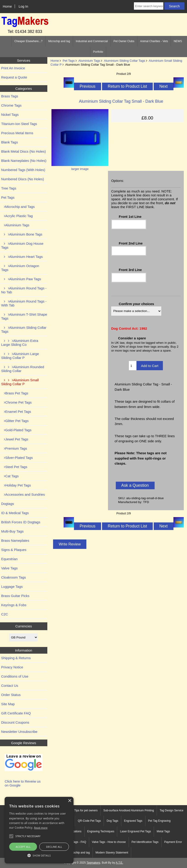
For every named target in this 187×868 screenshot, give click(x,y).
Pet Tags (69, 61)
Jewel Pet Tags (15, 439)
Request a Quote (14, 77)
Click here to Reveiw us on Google (23, 783)
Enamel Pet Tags (16, 412)
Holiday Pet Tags (16, 485)
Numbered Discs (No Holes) (23, 179)
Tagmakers (93, 863)
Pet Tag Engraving (159, 821)
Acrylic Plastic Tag (17, 216)
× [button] (69, 801)
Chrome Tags (11, 105)
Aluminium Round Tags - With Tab (24, 303)
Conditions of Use (15, 676)
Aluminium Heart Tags (22, 257)
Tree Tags (9, 188)
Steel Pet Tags (14, 467)
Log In (23, 6)
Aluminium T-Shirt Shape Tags (24, 316)
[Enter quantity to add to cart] (133, 366)
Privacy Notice (12, 667)
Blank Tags (10, 142)
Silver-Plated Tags (17, 458)
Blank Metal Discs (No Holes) (23, 151)
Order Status (11, 695)
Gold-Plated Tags (16, 430)
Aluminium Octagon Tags (20, 268)
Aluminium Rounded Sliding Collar (23, 369)
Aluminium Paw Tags (21, 279)
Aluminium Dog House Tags (22, 245)
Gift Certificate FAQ (16, 713)
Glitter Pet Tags (15, 421)
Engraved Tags (133, 821)
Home (7, 6)
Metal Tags (163, 831)
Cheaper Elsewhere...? (28, 41)
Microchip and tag (59, 41)
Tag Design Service (171, 810)
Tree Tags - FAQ (76, 842)
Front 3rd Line (130, 270)
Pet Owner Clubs (124, 41)
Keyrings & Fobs (14, 605)
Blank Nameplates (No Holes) (24, 161)
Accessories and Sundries (23, 494)
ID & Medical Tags (15, 513)
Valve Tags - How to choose (109, 842)
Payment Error (173, 842)
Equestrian (9, 559)
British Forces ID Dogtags (21, 522)
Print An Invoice (13, 68)
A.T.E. (120, 863)
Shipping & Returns (16, 658)
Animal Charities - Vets (154, 41)
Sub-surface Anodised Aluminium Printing (129, 810)
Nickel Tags (10, 115)
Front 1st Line (130, 217)
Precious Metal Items (17, 133)
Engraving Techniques (101, 831)
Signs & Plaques (14, 550)
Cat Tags (10, 476)
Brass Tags (10, 96)
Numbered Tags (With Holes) (23, 170)
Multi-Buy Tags (12, 531)
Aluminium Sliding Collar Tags (125, 61)
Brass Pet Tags (15, 393)
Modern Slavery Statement (112, 853)
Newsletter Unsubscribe (19, 732)
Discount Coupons (15, 722)
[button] (39, 855)
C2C (5, 614)
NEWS (178, 41)
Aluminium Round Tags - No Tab (24, 290)
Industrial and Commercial (92, 41)
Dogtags (8, 504)
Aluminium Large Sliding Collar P (20, 356)
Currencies (24, 626)
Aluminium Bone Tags (22, 234)
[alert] (39, 830)
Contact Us (10, 686)
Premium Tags (14, 448)
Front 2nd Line (131, 243)
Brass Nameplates (15, 540)
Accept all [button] (23, 847)
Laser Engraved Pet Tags (135, 831)
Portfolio (98, 52)
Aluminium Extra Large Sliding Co (20, 343)
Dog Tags (112, 821)
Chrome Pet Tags (16, 402)
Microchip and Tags (18, 207)
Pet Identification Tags (145, 842)
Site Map (8, 704)
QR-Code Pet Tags (89, 821)
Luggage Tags (12, 587)
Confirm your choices (136, 304)
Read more (41, 828)
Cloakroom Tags (14, 577)
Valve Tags (9, 568)
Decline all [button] (54, 847)
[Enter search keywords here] (149, 6)
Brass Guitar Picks (15, 596)
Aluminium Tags (89, 61)
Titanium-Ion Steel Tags (19, 124)
